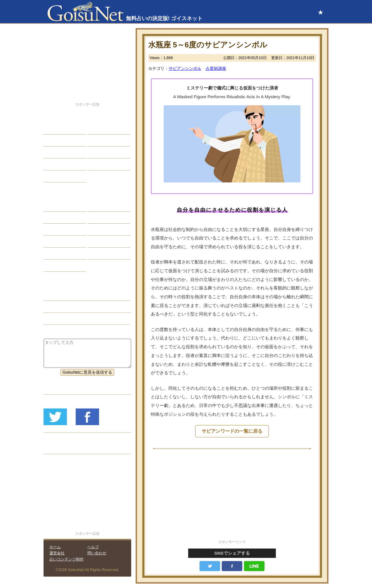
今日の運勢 (102, 140)
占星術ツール (104, 206)
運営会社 (57, 553)
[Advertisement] (232, 498)
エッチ (54, 152)
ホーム (55, 547)
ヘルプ (93, 547)
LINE (254, 566)
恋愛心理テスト (62, 254)
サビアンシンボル (185, 68)
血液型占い (102, 230)
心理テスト (102, 254)
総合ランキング (106, 164)
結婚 (96, 128)
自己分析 (56, 140)
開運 (52, 164)
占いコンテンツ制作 (66, 559)
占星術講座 (216, 68)
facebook (232, 566)
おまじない (58, 265)
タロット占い (104, 218)
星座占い (56, 206)
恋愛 (52, 128)
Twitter (210, 566)
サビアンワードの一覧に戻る (232, 431)
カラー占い (58, 230)
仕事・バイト (104, 152)
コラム (98, 242)
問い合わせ (97, 553)
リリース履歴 (60, 448)
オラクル (56, 242)
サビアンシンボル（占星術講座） (79, 307)
